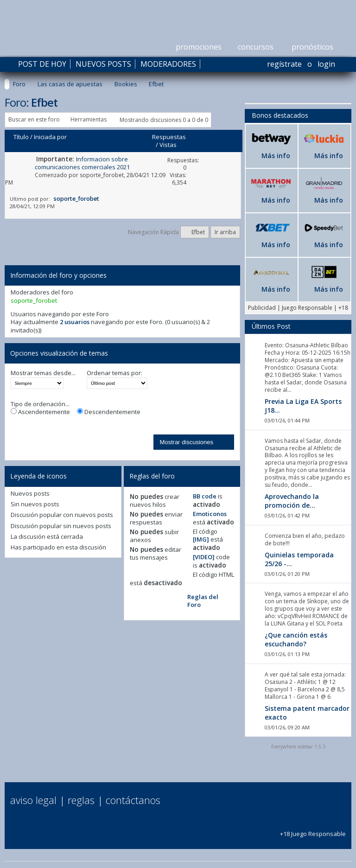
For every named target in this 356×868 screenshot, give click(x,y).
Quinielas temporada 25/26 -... (299, 559)
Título (21, 137)
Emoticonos (210, 514)
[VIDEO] (204, 557)
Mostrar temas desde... (43, 373)
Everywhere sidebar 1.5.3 (298, 747)
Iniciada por (50, 137)
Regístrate (284, 64)
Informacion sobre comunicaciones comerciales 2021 (82, 163)
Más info (276, 156)
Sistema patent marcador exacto (307, 713)
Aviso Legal (33, 800)
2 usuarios (75, 322)
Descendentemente (109, 412)
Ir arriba (225, 232)
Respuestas (169, 137)
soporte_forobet (102, 175)
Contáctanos (133, 800)
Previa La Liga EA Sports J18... (303, 406)
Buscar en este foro (34, 119)
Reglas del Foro (203, 601)
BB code (205, 496)
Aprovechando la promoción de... (292, 501)
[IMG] (201, 539)
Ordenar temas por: (114, 373)
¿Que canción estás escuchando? (296, 639)
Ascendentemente (40, 412)
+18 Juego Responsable (313, 830)
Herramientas (89, 119)
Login (326, 64)
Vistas (168, 145)
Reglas (81, 800)
